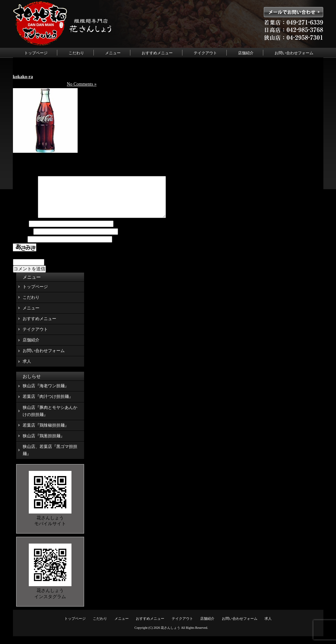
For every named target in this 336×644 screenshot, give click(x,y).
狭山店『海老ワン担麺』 (46, 394)
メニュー (113, 53)
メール (23, 239)
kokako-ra (23, 77)
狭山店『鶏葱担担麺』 (44, 444)
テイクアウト (205, 53)
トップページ (36, 53)
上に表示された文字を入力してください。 (56, 263)
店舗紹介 (246, 53)
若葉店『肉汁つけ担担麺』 (48, 404)
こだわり (76, 53)
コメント (25, 224)
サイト (20, 247)
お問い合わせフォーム (294, 53)
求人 (27, 369)
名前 (20, 232)
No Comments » (82, 84)
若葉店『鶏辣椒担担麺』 (46, 433)
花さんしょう (170, 635)
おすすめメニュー (157, 53)
